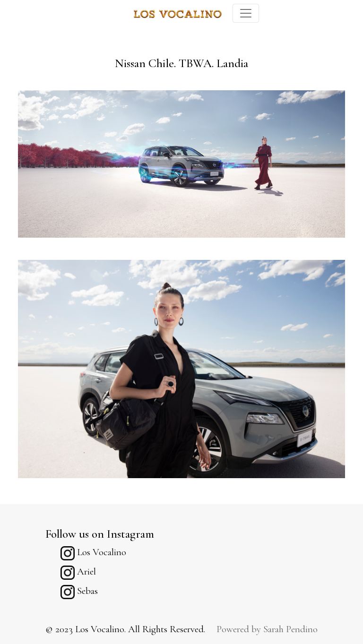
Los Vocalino (93, 552)
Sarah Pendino (290, 629)
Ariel (78, 571)
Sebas (79, 591)
